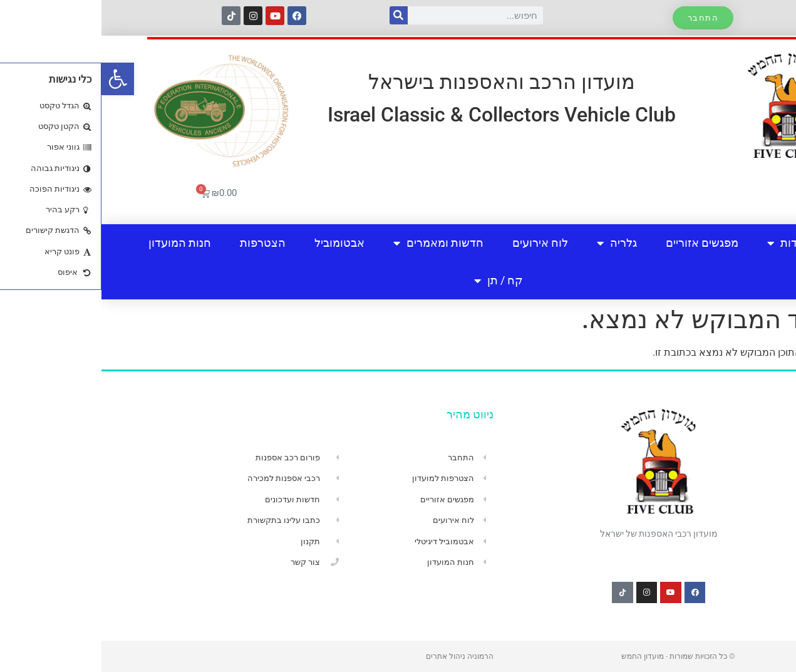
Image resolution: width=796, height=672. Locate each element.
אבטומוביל (238, 243)
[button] (16, 79)
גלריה (515, 243)
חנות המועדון (78, 243)
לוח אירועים (439, 243)
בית (743, 243)
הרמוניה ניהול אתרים (358, 656)
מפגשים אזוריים (601, 243)
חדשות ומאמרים (337, 243)
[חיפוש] (297, 15)
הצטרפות (161, 243)
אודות (686, 243)
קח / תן (397, 281)
